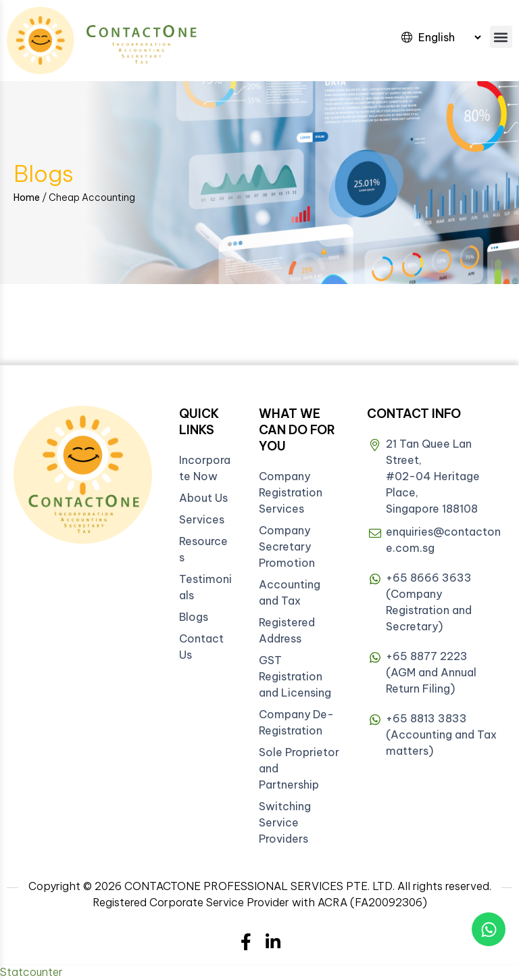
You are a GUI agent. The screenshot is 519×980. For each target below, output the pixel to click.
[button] (501, 37)
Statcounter (31, 972)
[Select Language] (449, 37)
